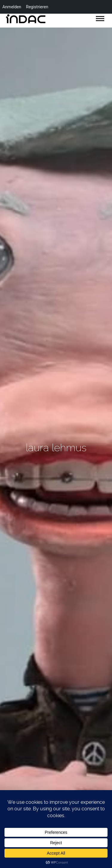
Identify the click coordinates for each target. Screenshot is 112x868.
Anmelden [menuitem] (12, 7)
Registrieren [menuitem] (37, 7)
